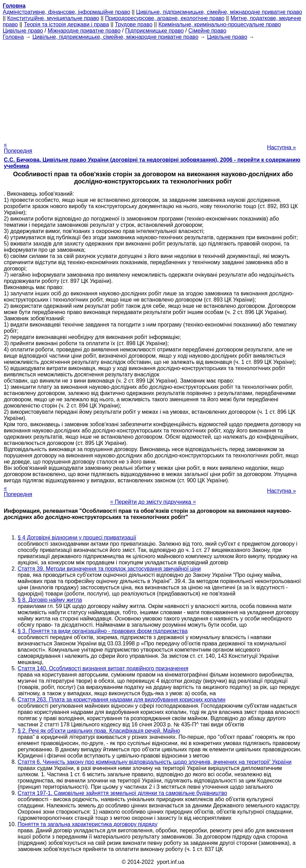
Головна (13, 37)
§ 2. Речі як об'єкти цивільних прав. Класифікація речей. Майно (99, 731)
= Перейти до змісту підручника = (153, 502)
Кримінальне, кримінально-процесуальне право (220, 24)
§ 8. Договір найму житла (50, 600)
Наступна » (281, 147)
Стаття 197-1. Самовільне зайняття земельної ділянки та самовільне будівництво (122, 793)
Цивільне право (23, 31)
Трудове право (134, 24)
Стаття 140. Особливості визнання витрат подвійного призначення (103, 668)
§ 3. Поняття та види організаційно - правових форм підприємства (103, 631)
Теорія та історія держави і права (66, 24)
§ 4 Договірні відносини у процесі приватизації (77, 538)
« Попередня (18, 148)
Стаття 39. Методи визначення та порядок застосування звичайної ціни (109, 569)
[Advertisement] (153, 89)
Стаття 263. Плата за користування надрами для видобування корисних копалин (122, 700)
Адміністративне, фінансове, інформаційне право (66, 12)
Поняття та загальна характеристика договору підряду (87, 824)
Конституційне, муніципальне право (53, 18)
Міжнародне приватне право (84, 31)
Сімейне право (207, 31)
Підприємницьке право (155, 31)
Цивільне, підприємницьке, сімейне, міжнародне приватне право (219, 12)
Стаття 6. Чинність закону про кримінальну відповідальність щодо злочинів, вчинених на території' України (155, 762)
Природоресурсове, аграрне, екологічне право (165, 18)
